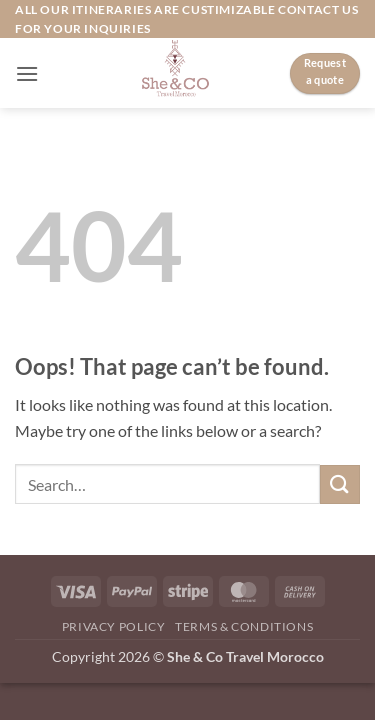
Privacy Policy (114, 626)
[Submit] (340, 484)
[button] (27, 73)
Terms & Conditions (244, 626)
